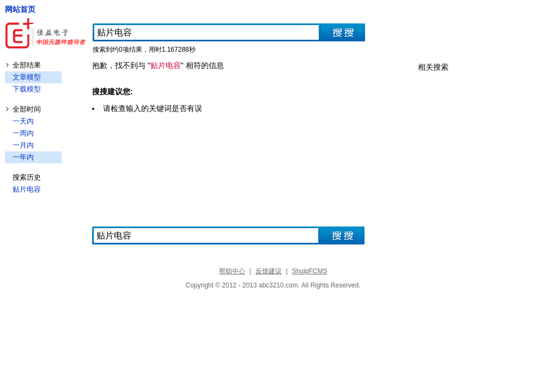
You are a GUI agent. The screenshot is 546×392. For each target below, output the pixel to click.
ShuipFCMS (310, 271)
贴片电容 (27, 189)
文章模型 (27, 77)
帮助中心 (232, 271)
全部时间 (27, 109)
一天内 (23, 121)
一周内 (23, 133)
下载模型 (27, 89)
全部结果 (27, 65)
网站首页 (20, 9)
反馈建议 (269, 271)
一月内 (23, 145)
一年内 (23, 157)
